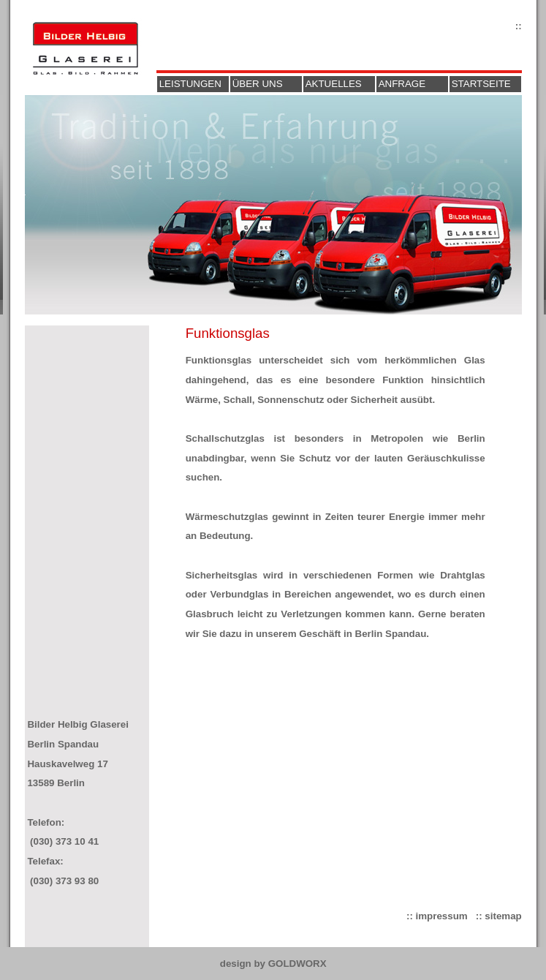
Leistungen (190, 84)
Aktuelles (334, 84)
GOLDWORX (297, 964)
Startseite (481, 84)
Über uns (258, 84)
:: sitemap (499, 916)
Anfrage (402, 84)
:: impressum (437, 916)
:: (519, 26)
